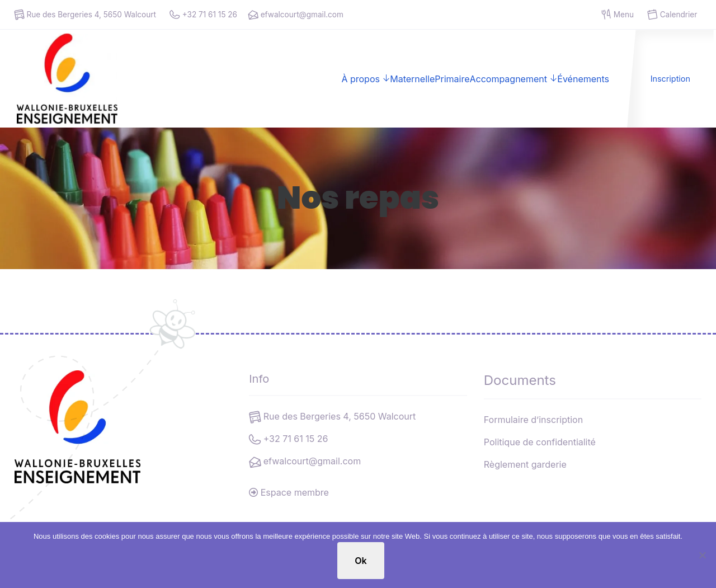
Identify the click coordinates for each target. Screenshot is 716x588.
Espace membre (289, 492)
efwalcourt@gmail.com (295, 15)
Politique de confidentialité (540, 442)
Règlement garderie (525, 464)
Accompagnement (508, 79)
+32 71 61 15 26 (203, 15)
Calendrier (672, 15)
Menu (618, 15)
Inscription (670, 79)
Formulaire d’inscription (533, 420)
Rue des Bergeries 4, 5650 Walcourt (85, 15)
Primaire (452, 79)
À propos (361, 79)
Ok (361, 561)
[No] (702, 555)
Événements (583, 79)
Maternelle (412, 79)
